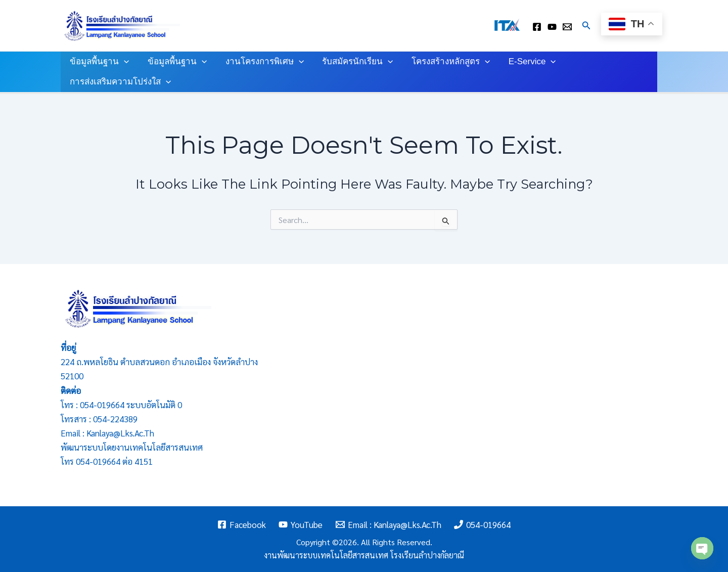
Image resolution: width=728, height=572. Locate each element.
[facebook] (537, 27)
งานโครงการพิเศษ (261, 62)
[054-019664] (483, 524)
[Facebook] (242, 524)
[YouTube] (301, 524)
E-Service (525, 62)
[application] (123, 62)
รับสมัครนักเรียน (353, 62)
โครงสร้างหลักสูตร (445, 62)
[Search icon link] (586, 26)
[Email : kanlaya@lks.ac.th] (567, 27)
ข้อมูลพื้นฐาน (99, 62)
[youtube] (552, 27)
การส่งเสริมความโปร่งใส (120, 82)
